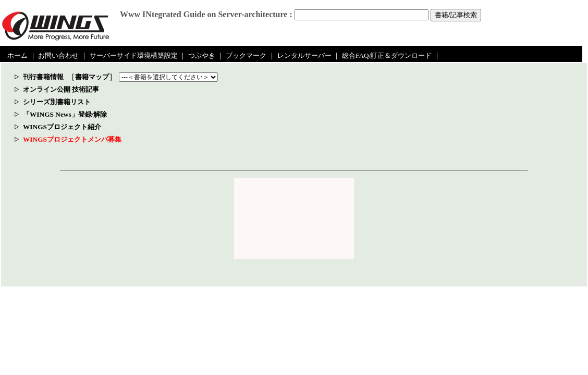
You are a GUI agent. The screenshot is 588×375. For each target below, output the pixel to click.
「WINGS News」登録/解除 (65, 114)
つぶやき (202, 55)
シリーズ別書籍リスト (57, 102)
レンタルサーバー (304, 55)
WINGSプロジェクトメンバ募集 (72, 139)
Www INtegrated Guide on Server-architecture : (206, 14)
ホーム (17, 55)
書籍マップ (92, 77)
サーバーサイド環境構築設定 (134, 55)
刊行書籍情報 (43, 77)
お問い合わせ (58, 55)
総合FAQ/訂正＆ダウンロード (387, 55)
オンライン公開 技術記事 (61, 89)
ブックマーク (246, 55)
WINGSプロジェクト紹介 (62, 127)
